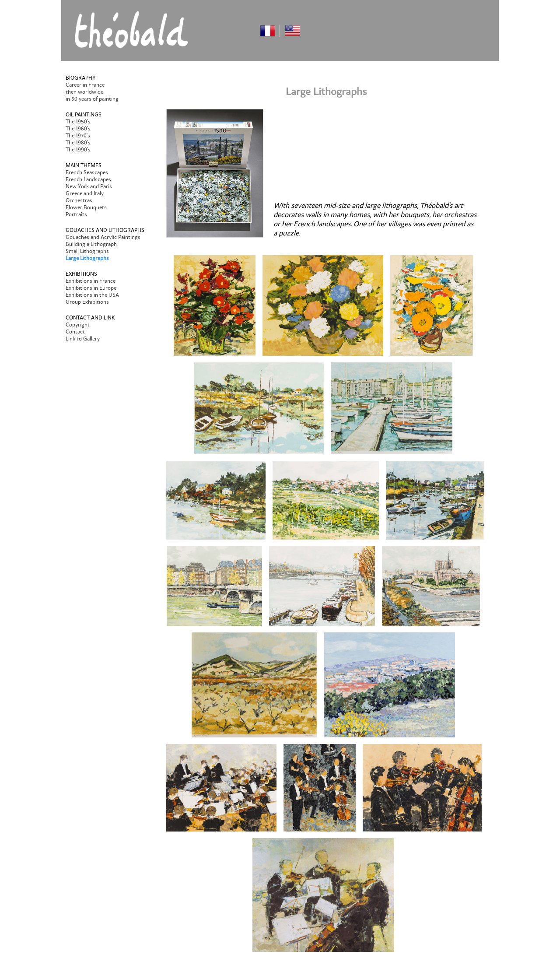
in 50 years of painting (92, 99)
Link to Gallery (83, 339)
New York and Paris (89, 186)
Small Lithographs (87, 251)
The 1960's (78, 129)
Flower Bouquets (86, 207)
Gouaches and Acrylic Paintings (103, 237)
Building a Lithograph (91, 244)
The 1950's (78, 122)
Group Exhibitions (87, 302)
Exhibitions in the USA (92, 295)
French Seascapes (87, 172)
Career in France (85, 85)
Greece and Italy (85, 193)
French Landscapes (88, 179)
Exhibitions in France (91, 281)
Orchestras (79, 200)
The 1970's (78, 136)
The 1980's (78, 143)
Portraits (76, 214)
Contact (75, 332)
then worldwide (84, 92)
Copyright (78, 325)
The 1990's (78, 150)
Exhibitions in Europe (91, 288)
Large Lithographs (87, 258)
